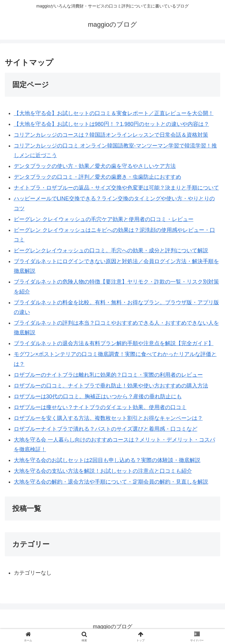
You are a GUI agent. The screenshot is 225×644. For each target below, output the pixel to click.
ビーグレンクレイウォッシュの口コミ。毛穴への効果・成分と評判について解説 (111, 251)
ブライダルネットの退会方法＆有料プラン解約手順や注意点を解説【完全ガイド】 (114, 343)
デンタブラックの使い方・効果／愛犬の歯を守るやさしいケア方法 (95, 166)
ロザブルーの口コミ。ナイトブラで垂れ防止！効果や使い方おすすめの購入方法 (111, 386)
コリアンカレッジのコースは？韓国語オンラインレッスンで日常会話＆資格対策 (111, 135)
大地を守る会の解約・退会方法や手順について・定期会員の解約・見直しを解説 (111, 482)
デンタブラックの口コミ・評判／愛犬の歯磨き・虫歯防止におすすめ (97, 177)
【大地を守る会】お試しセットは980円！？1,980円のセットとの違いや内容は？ (111, 124)
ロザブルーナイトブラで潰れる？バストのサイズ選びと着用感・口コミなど (106, 429)
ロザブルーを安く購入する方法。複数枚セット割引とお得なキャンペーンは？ (108, 418)
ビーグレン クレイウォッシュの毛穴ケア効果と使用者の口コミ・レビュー (104, 219)
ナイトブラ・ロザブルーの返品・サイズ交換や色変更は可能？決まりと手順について (116, 188)
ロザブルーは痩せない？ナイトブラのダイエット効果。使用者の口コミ (100, 407)
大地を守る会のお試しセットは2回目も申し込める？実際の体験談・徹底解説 (107, 460)
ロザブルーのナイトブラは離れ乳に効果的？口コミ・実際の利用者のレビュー (108, 375)
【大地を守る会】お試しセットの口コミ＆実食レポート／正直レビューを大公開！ (114, 113)
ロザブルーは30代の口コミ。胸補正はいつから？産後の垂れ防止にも (98, 396)
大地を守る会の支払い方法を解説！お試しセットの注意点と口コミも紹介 (103, 471)
